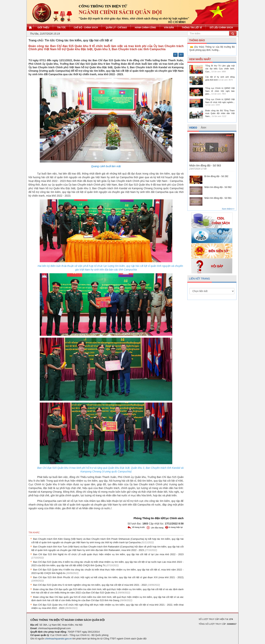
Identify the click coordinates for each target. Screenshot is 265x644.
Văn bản (169, 28)
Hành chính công (145, 28)
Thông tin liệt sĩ (192, 28)
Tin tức (61, 28)
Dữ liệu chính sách (221, 28)
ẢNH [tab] (203, 128)
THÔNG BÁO (197, 40)
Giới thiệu (43, 28)
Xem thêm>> (228, 209)
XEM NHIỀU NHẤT (200, 59)
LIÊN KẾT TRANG (200, 279)
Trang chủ (36, 40)
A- (175, 55)
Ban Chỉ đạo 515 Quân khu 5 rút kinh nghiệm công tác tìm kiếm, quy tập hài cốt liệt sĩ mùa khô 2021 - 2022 (97, 585)
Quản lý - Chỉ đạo (116, 28)
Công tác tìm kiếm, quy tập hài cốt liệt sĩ (84, 40)
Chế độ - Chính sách (86, 28)
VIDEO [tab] (193, 128)
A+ (181, 55)
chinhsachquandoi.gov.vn (59, 639)
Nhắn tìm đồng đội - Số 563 (205, 166)
